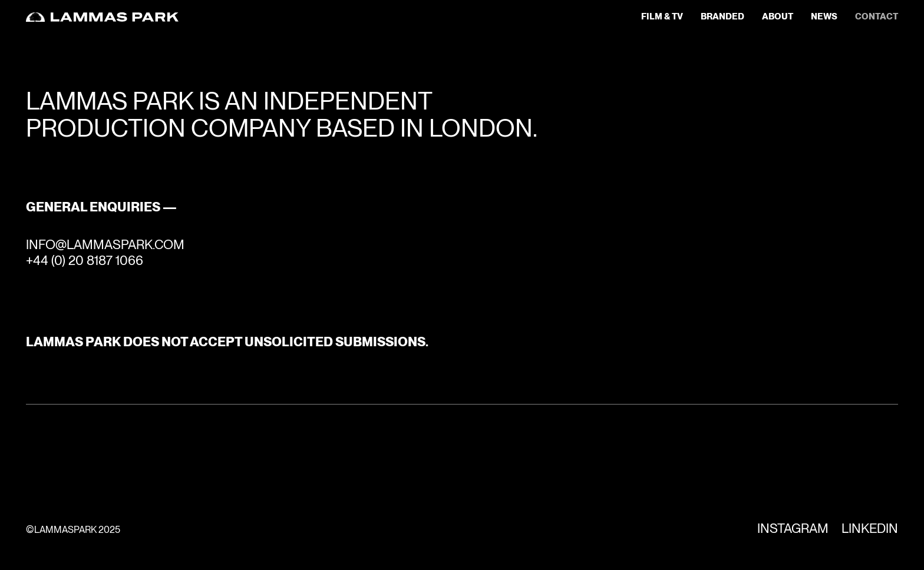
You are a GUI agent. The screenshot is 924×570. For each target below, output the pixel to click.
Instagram (793, 528)
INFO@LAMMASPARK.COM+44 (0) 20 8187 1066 (105, 252)
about (778, 17)
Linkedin (870, 528)
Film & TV (662, 17)
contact (877, 17)
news (824, 17)
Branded (722, 17)
